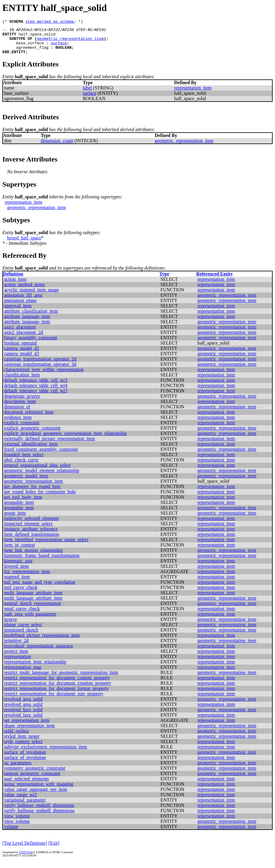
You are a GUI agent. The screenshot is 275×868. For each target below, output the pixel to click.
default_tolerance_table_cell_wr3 (36, 386)
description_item (20, 408)
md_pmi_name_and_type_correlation (40, 588)
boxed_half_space (24, 244)
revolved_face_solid (23, 716)
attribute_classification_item (31, 317)
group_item (15, 519)
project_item (16, 657)
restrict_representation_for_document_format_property (56, 695)
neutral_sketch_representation (32, 610)
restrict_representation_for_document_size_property (54, 700)
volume (11, 833)
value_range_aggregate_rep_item (36, 796)
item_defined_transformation (32, 540)
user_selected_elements (26, 785)
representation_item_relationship (35, 668)
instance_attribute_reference (31, 535)
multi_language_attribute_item (33, 599)
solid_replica (16, 737)
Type (164, 280)
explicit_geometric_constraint (32, 434)
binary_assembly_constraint (31, 344)
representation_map (23, 673)
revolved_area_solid (23, 705)
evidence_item (18, 424)
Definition (13, 280)
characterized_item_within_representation (44, 376)
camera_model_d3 (22, 360)
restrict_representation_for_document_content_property (57, 684)
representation (18, 663)
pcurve (11, 625)
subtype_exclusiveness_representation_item (46, 753)
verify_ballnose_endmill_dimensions (39, 811)
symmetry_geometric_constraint (35, 774)
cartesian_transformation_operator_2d (40, 365)
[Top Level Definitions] (25, 849)
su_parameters (18, 769)
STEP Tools (26, 858)
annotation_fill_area (23, 301)
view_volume (17, 822)
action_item (15, 285)
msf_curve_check (21, 594)
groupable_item (19, 509)
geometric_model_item (26, 482)
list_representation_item (27, 578)
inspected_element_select (28, 530)
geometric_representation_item (70, 42)
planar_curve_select (23, 631)
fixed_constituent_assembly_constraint (41, 455)
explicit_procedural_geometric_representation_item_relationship (65, 439)
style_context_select (23, 748)
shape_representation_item (30, 732)
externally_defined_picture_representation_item (49, 445)
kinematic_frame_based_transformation (42, 562)
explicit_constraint (22, 429)
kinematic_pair (18, 567)
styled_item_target (22, 742)
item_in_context (19, 551)
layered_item (17, 572)
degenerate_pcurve (22, 402)
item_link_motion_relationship (33, 556)
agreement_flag (32, 53)
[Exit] (54, 849)
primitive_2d (16, 647)
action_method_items (25, 291)
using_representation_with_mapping (39, 790)
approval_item (18, 312)
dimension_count (57, 147)
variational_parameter (25, 806)
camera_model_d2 (22, 354)
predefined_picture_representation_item (42, 641)
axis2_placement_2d (24, 338)
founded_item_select (24, 461)
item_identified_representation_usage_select (46, 546)
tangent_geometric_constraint (32, 780)
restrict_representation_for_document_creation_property (58, 689)
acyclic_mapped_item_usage (31, 296)
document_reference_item (29, 418)
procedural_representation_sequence (39, 652)
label (87, 94)
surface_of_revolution (25, 758)
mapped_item (17, 583)
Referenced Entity (214, 280)
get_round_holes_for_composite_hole (40, 498)
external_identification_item (31, 450)
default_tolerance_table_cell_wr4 (36, 392)
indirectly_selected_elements (32, 524)
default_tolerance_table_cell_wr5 (36, 397)
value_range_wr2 (21, 801)
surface (59, 47)
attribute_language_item (27, 323)
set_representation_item (27, 726)
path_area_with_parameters (30, 620)
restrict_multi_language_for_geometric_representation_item (61, 679)
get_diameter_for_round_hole (32, 493)
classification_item (22, 381)
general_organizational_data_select (37, 471)
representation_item (193, 94)
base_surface (30, 47)
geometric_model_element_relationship (42, 477)
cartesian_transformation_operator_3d (40, 370)
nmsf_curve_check (22, 615)
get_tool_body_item (23, 503)
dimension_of (17, 413)
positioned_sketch (21, 636)
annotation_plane (20, 307)
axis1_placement (20, 333)
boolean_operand (20, 349)
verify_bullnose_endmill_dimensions (39, 817)
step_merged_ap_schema (50, 22)
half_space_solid (37, 37)
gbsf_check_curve (21, 466)
